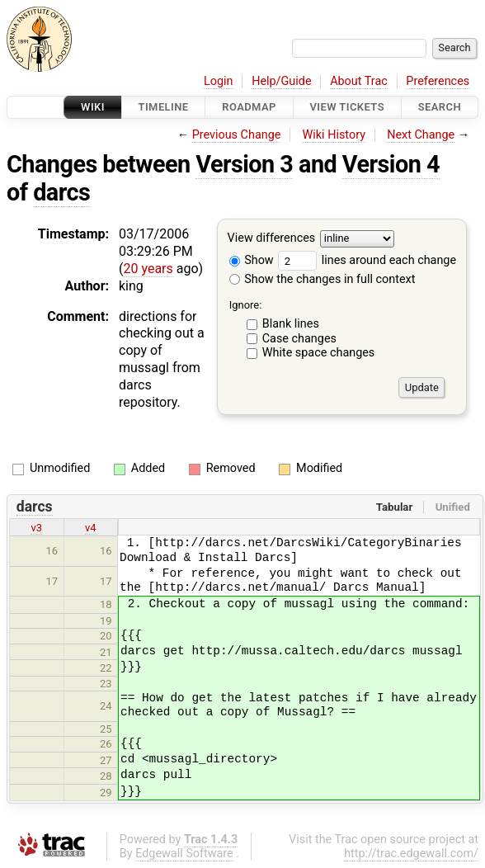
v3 (36, 528)
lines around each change (367, 260)
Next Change (421, 135)
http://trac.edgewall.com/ (411, 854)
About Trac (359, 81)
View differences (272, 239)
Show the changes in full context (323, 279)
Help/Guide (281, 81)
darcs (61, 192)
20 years (148, 269)
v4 (91, 528)
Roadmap (249, 107)
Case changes (299, 339)
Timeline (164, 107)
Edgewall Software (184, 854)
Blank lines (291, 324)
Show (252, 260)
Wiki (93, 107)
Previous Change (237, 135)
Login (219, 81)
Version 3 (244, 164)
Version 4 (391, 164)
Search (440, 107)
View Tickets (347, 107)
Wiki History (334, 135)
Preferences (438, 81)
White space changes (319, 353)
